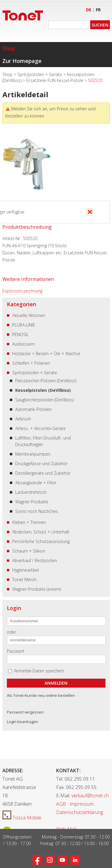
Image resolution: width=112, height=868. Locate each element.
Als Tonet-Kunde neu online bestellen (41, 695)
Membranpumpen (33, 454)
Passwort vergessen (25, 712)
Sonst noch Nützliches (37, 511)
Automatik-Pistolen (33, 409)
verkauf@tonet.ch (90, 796)
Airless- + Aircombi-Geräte (40, 428)
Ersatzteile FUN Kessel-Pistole (55, 80)
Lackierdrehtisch (31, 492)
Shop (9, 48)
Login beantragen (23, 722)
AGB (61, 804)
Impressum (82, 804)
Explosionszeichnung (22, 291)
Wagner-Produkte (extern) (37, 589)
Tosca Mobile (22, 818)
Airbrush (23, 419)
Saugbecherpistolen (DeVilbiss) (45, 400)
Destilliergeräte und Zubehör (43, 473)
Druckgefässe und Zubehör (41, 464)
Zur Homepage (22, 61)
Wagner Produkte (32, 502)
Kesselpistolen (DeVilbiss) (43, 390)
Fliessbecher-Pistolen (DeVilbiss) (46, 381)
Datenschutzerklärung (80, 812)
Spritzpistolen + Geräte (40, 74)
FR (98, 10)
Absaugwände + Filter (36, 483)
